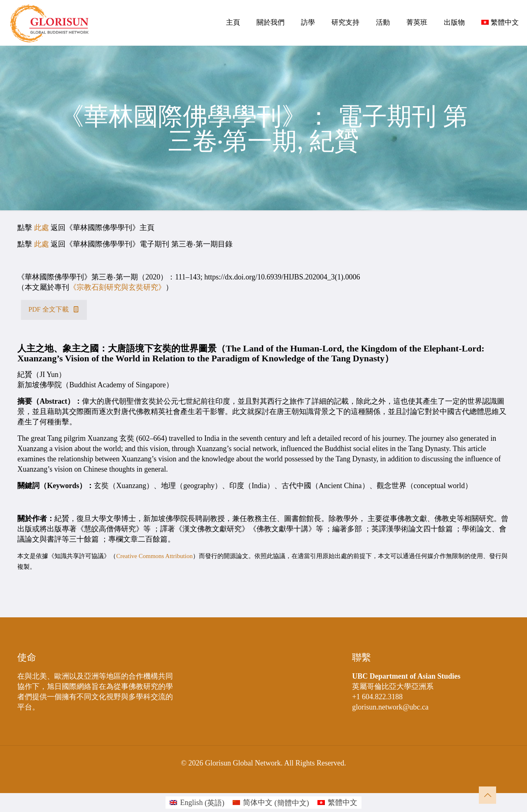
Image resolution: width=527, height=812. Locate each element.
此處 (42, 228)
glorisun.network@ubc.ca (390, 707)
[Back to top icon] (487, 795)
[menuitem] (197, 803)
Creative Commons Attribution (154, 556)
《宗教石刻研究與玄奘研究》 (117, 287)
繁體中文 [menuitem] (343, 803)
